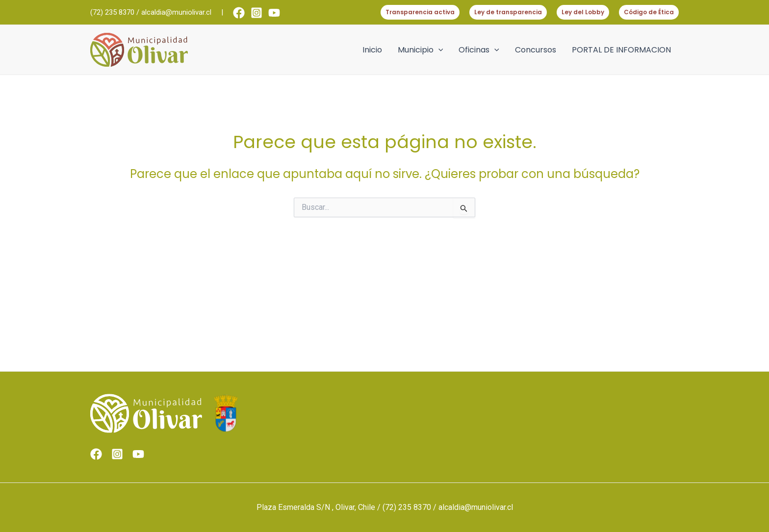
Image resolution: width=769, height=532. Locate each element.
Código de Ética (649, 12)
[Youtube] (274, 13)
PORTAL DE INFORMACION (621, 50)
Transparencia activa (420, 12)
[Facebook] (239, 13)
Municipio (421, 50)
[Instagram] (256, 13)
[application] (438, 50)
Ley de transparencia (508, 12)
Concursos (536, 50)
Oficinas (479, 50)
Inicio (372, 50)
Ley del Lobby (583, 12)
